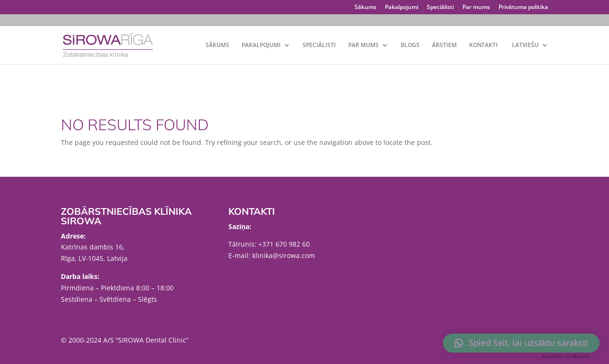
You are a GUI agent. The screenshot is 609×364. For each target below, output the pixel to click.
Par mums (476, 8)
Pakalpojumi (402, 8)
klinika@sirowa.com (284, 255)
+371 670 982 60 (284, 244)
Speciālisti (440, 8)
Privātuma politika (523, 8)
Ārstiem (444, 45)
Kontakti (483, 45)
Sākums (365, 8)
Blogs (410, 45)
